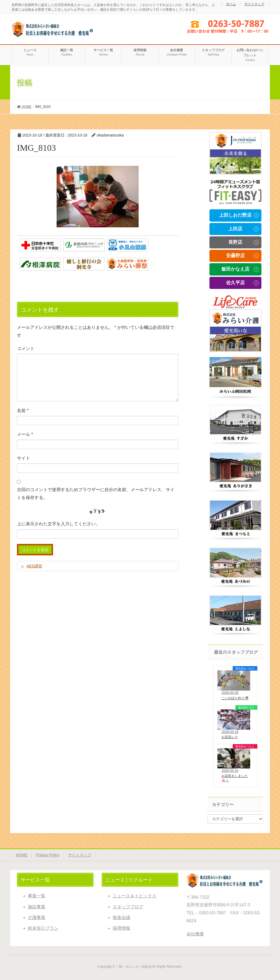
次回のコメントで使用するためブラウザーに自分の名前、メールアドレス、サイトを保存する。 (96, 494)
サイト (24, 458)
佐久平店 (235, 283)
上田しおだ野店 (235, 215)
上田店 (235, 229)
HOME (22, 855)
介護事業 (37, 917)
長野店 (235, 242)
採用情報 (121, 928)
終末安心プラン (43, 928)
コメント (26, 348)
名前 (23, 411)
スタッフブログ (128, 907)
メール (25, 434)
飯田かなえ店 (235, 269)
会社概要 (195, 934)
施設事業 (37, 907)
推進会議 (121, 917)
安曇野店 (235, 256)
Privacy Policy (48, 855)
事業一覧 (37, 896)
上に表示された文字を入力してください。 (59, 524)
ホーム (231, 4)
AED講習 (34, 566)
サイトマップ (254, 4)
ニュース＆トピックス (135, 896)
